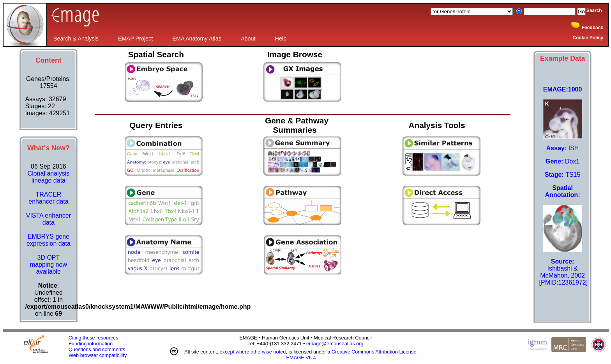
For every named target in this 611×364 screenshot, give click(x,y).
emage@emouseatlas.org (335, 344)
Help (281, 39)
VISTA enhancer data (49, 219)
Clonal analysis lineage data (49, 177)
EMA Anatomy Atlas (197, 39)
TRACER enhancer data (48, 198)
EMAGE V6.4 (301, 358)
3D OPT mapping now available (49, 265)
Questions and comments (97, 349)
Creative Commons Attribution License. (375, 352)
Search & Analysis (76, 39)
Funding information (91, 344)
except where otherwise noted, (253, 352)
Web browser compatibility (98, 355)
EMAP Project (135, 39)
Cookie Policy (588, 38)
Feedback (592, 28)
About (248, 39)
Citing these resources (93, 338)
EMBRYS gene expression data (49, 240)
